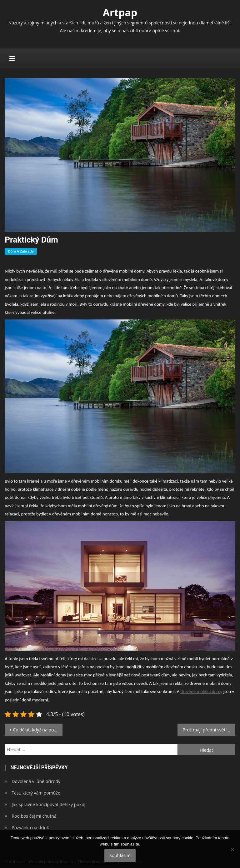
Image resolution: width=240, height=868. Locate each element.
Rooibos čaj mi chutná (34, 816)
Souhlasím (120, 855)
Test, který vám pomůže (36, 793)
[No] (232, 849)
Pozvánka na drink (30, 828)
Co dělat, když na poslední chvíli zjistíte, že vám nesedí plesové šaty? (37, 730)
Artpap (120, 12)
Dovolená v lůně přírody (36, 781)
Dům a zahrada (21, 251)
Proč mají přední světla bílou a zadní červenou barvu (209, 730)
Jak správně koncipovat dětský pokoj (48, 804)
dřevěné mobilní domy (202, 691)
